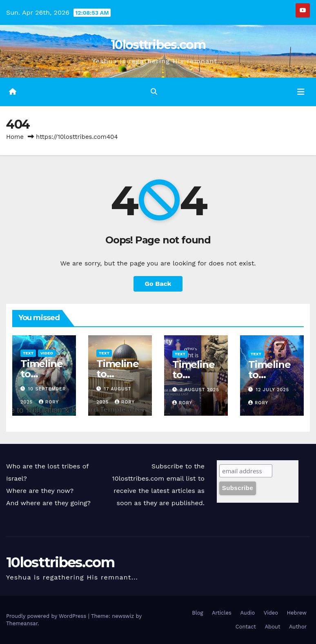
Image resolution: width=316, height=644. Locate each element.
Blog (197, 613)
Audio (247, 613)
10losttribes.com (158, 45)
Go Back (158, 284)
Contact (246, 627)
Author (298, 627)
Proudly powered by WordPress (47, 616)
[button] (154, 92)
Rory (49, 402)
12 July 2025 (273, 390)
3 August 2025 (200, 390)
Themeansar (22, 623)
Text (28, 353)
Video (47, 353)
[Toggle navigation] (301, 92)
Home (15, 137)
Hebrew (297, 613)
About (272, 627)
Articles (222, 613)
